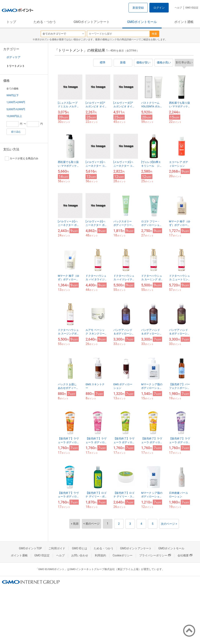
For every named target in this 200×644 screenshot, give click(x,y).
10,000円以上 (14, 116)
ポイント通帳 (184, 22)
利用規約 (100, 555)
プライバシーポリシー (155, 555)
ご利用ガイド (57, 548)
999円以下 (13, 95)
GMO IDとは (80, 548)
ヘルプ (178, 8)
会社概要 (185, 555)
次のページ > (169, 524)
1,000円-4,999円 (16, 102)
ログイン (159, 8)
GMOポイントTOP (30, 548)
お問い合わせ (80, 555)
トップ (11, 22)
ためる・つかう (45, 22)
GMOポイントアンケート (92, 22)
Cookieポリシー (123, 555)
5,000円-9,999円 (16, 109)
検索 (154, 34)
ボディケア (13, 57)
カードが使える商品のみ (22, 158)
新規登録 (138, 8)
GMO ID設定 (192, 8)
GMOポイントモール (142, 22)
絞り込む (16, 132)
